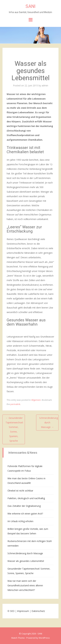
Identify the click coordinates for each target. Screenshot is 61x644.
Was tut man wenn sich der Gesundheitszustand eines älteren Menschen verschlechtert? (25, 585)
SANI (30, 6)
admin (45, 85)
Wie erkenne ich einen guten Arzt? (25, 514)
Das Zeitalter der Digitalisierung (24, 506)
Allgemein (36, 400)
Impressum (23, 611)
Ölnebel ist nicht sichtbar (20, 491)
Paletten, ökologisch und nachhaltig (26, 498)
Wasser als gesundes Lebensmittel (26, 561)
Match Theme (18, 638)
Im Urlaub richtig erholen (20, 521)
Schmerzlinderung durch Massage (25, 553)
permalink (15, 404)
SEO (12, 611)
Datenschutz (38, 611)
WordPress (44, 638)
